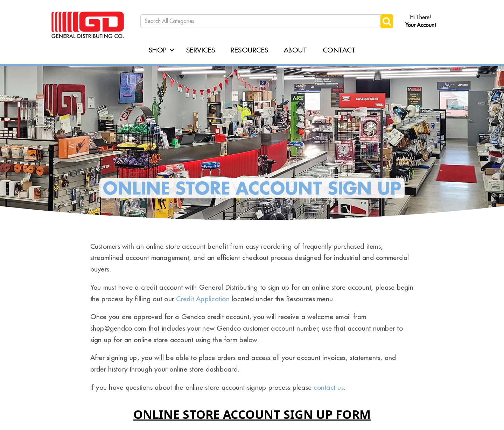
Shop (158, 50)
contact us (329, 387)
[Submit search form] (387, 21)
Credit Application (203, 299)
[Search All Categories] (261, 21)
